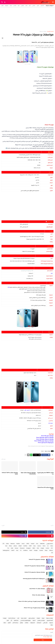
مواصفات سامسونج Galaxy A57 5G (37, 559)
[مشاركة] (3, 38)
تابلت (18, 618)
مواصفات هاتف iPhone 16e (38, 595)
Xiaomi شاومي (50, 544)
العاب (8, 620)
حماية (5, 623)
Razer (31, 550)
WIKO (34, 548)
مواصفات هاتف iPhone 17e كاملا (37, 589)
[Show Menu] (53, 2)
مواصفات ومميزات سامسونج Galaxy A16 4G (35, 572)
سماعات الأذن (15, 623)
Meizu (10, 546)
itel (52, 553)
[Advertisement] (27, 19)
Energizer (29, 548)
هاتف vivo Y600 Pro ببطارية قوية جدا (45, 473)
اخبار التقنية (16, 620)
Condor (47, 548)
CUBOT (13, 550)
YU (21, 550)
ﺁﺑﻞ (11, 620)
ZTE (3, 544)
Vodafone (25, 550)
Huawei (33, 544)
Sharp (46, 550)
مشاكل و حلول (32, 618)
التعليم (9, 623)
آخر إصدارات (39, 623)
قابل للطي (45, 623)
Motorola (13, 544)
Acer (17, 550)
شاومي (34, 5)
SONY (30, 546)
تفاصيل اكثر (47, 637)
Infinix (7, 544)
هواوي (22, 5)
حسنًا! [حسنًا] (43, 640)
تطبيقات (38, 618)
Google (42, 548)
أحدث (52, 526)
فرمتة (43, 618)
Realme (18, 544)
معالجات (27, 623)
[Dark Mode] (5, 2)
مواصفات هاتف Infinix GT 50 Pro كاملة (10, 473)
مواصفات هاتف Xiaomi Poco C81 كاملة (46, 488)
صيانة (52, 625)
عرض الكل (3, 459)
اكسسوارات (32, 623)
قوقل (2, 5)
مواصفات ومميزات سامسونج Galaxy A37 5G (35, 566)
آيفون (38, 5)
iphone (15, 546)
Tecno (44, 546)
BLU (6, 546)
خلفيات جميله (24, 618)
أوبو (30, 5)
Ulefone (51, 550)
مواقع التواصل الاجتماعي (25, 620)
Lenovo (39, 546)
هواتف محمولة (43, 32)
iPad (38, 548)
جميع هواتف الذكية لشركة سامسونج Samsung (34, 579)
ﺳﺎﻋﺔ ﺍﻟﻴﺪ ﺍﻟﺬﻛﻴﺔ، (12, 618)
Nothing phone (6, 550)
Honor (42, 451)
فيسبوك (51, 623)
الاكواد (34, 620)
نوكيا (11, 5)
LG (48, 546)
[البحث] (2, 2)
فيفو (26, 5)
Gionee (17, 548)
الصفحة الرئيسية (50, 32)
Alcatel (20, 546)
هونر (19, 5)
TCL (8, 548)
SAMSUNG (42, 544)
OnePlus (25, 546)
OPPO (28, 544)
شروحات (5, 618)
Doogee (36, 550)
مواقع (21, 623)
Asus (35, 546)
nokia (52, 546)
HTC (52, 548)
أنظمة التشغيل (50, 620)
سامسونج (42, 5)
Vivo (37, 544)
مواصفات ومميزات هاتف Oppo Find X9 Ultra (28, 473)
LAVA (12, 548)
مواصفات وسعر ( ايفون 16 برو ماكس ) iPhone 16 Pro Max (32, 601)
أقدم (3, 526)
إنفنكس (15, 5)
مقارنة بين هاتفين (41, 620)
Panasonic (22, 548)
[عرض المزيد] (25, 455)
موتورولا (7, 5)
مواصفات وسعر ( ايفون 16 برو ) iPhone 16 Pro (34, 608)
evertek (41, 550)
